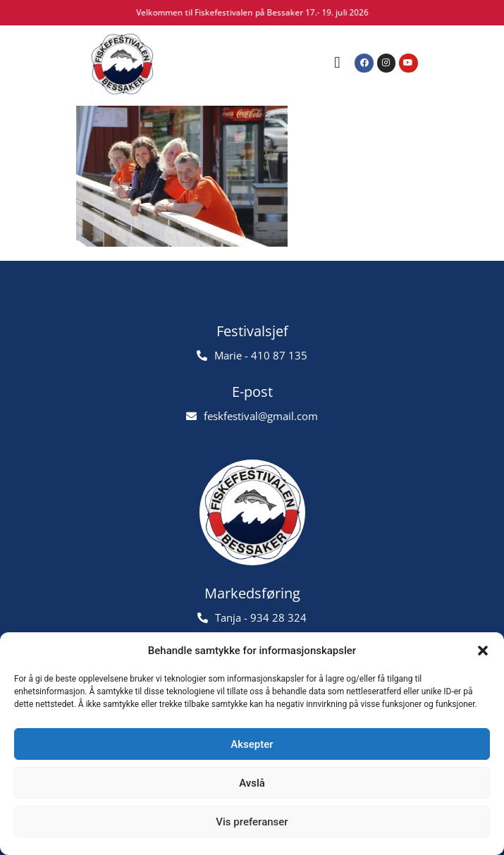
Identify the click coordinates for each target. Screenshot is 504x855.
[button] (483, 651)
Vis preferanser (252, 822)
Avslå (252, 783)
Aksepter (252, 744)
